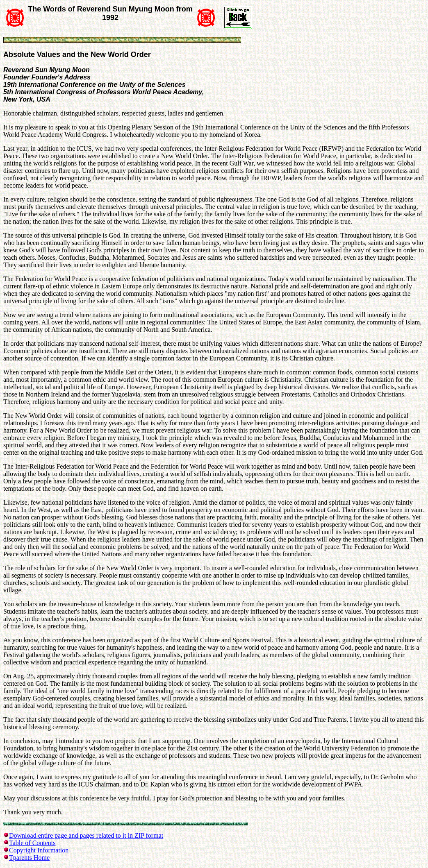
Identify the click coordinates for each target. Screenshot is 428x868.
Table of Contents (32, 843)
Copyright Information (39, 850)
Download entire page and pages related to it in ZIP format (86, 835)
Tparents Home (29, 858)
